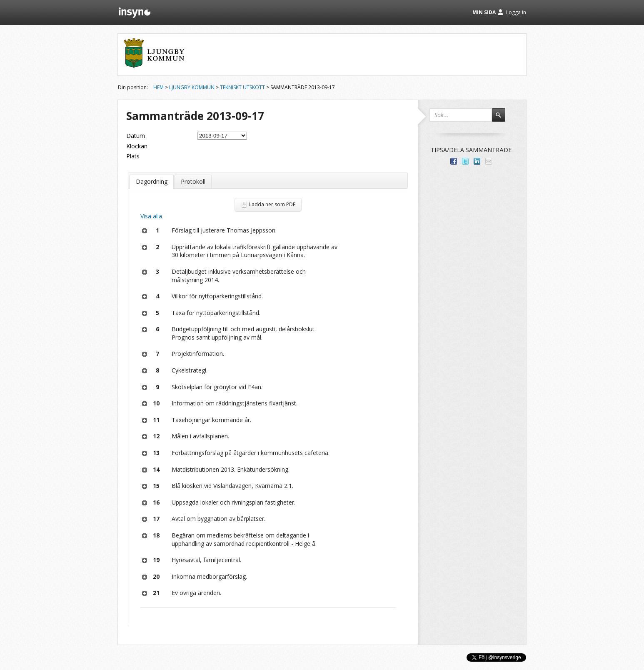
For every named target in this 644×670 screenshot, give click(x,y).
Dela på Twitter (465, 161)
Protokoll (193, 181)
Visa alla (151, 216)
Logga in (516, 12)
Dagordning (152, 181)
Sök (502, 119)
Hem (159, 87)
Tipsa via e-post (489, 161)
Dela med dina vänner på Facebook (454, 161)
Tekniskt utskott (242, 87)
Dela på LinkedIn (477, 161)
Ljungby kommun (192, 87)
